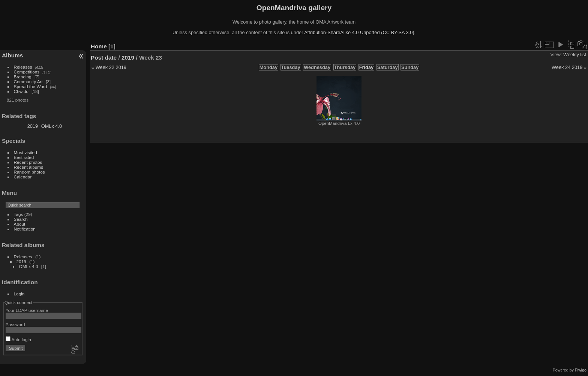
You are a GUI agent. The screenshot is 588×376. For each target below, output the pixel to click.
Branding (23, 77)
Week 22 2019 (111, 67)
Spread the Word (31, 86)
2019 (33, 126)
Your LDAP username (27, 310)
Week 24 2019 (567, 67)
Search (21, 219)
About (20, 224)
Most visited (25, 152)
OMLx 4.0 (52, 126)
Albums (12, 55)
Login (19, 294)
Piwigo (581, 370)
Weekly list (575, 55)
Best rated (24, 157)
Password (15, 324)
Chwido (21, 91)
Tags (19, 214)
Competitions (27, 72)
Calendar (23, 177)
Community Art (28, 82)
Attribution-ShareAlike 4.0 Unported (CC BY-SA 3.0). (360, 32)
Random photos (29, 172)
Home (99, 46)
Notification (25, 229)
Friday (366, 67)
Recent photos (28, 162)
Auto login (18, 339)
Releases (23, 67)
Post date (104, 58)
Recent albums (28, 167)
